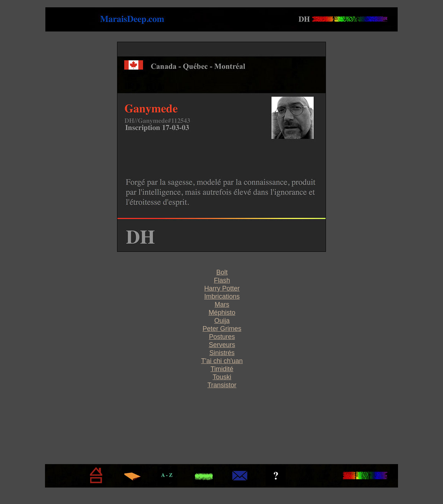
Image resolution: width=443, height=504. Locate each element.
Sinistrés (222, 353)
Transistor (222, 385)
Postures (222, 337)
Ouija (222, 321)
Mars (222, 305)
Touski (222, 377)
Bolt (222, 272)
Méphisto (222, 313)
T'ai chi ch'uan (222, 361)
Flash (222, 280)
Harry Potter (222, 288)
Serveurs (222, 345)
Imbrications (222, 296)
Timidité (222, 369)
